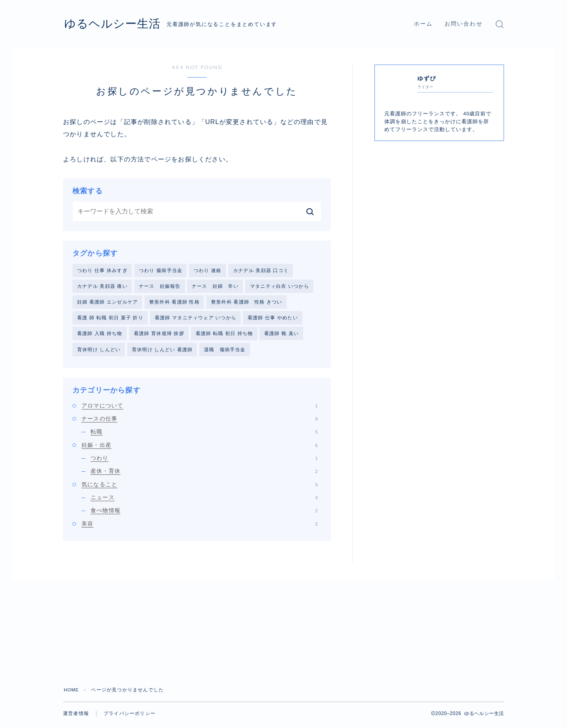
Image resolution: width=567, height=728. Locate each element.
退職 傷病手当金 (225, 352)
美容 (200, 526)
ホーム (423, 24)
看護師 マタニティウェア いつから (195, 319)
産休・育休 (204, 474)
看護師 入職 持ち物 (100, 335)
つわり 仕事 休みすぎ (102, 270)
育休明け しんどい (99, 352)
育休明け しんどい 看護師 (162, 352)
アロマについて (200, 408)
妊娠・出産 (200, 448)
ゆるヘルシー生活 (119, 24)
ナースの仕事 (200, 421)
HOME (72, 693)
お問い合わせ (464, 24)
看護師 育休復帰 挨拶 (159, 335)
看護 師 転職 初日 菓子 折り (110, 319)
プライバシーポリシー (130, 716)
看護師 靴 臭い (282, 335)
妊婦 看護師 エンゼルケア (107, 303)
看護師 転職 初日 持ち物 (224, 335)
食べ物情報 (204, 513)
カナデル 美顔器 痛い (102, 287)
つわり (204, 461)
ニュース (204, 500)
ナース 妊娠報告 (160, 287)
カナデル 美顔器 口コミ (261, 270)
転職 (204, 435)
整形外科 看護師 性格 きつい (247, 303)
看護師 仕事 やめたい (273, 319)
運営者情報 (76, 716)
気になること (200, 487)
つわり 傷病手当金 (161, 270)
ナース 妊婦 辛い (215, 287)
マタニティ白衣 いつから (280, 287)
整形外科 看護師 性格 (174, 303)
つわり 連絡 (208, 270)
